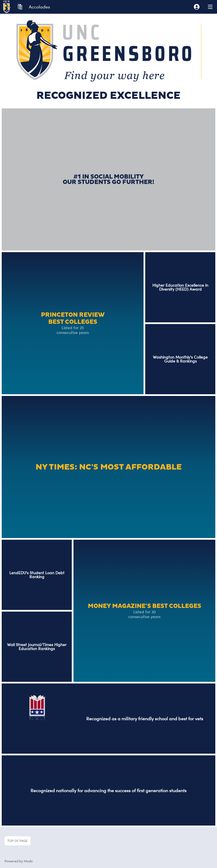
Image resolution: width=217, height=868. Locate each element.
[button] (197, 7)
